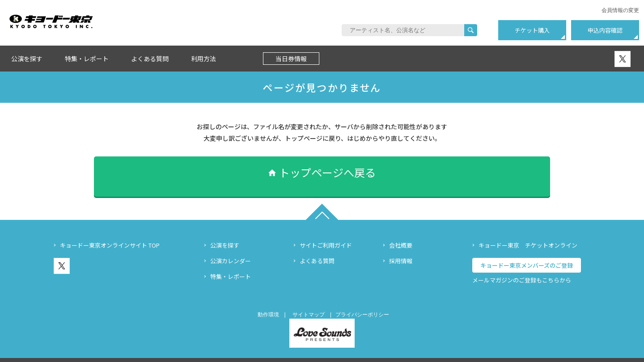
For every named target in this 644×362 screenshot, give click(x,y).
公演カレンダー (231, 247)
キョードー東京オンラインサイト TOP (110, 232)
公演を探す (27, 59)
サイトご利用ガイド (326, 232)
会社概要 (401, 232)
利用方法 (203, 59)
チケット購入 (532, 30)
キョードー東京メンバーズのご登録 (527, 252)
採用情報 (401, 247)
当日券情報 (291, 59)
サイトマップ (309, 301)
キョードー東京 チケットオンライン (528, 232)
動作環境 (268, 301)
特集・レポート (87, 59)
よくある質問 (150, 59)
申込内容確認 (605, 30)
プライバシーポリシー (362, 301)
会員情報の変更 (620, 10)
